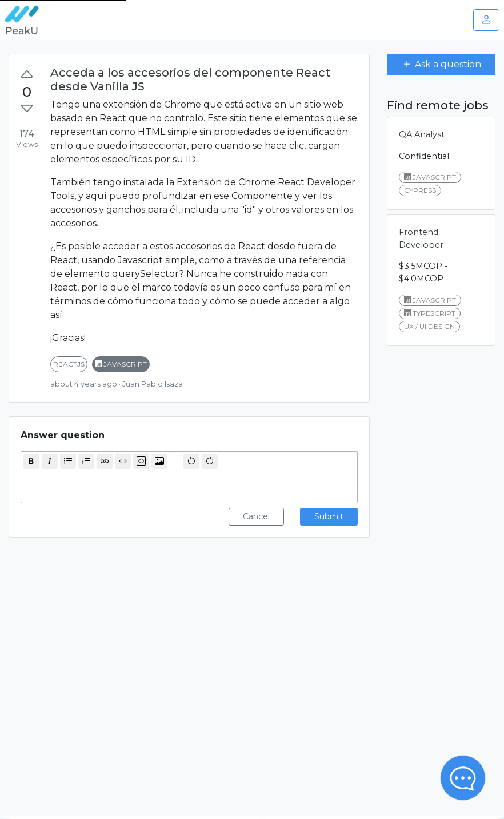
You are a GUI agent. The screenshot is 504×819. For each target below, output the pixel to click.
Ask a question (441, 64)
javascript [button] (121, 364)
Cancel (256, 516)
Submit (329, 516)
